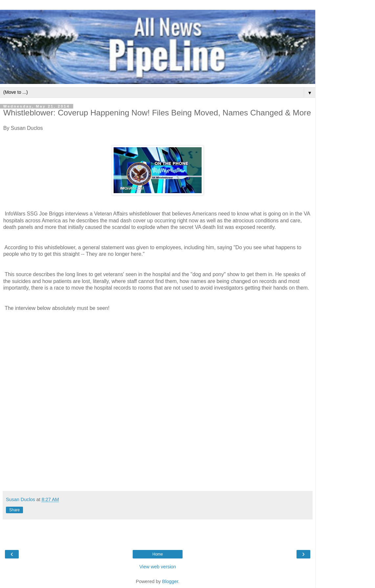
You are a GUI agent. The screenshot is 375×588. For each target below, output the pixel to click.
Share (14, 510)
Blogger (170, 581)
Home (158, 554)
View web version (158, 567)
